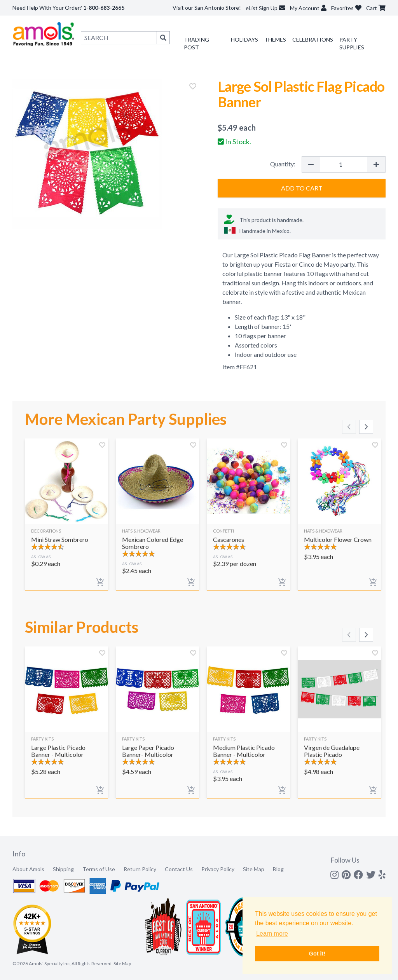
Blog (278, 869)
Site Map (254, 869)
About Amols (28, 869)
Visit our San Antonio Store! (207, 8)
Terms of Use (99, 869)
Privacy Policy (218, 869)
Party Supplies (352, 43)
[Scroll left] (349, 427)
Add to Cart (302, 188)
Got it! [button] (317, 954)
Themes (275, 39)
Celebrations (313, 39)
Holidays (244, 39)
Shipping (63, 869)
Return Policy (140, 869)
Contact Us (179, 869)
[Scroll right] (366, 427)
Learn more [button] (272, 934)
